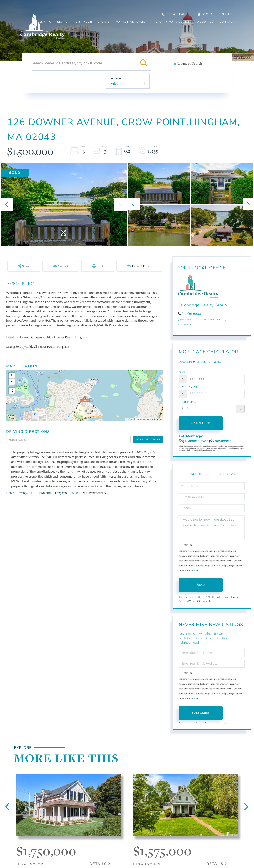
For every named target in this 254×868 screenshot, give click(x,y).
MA (33, 493)
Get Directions (148, 439)
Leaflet (129, 419)
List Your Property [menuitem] (93, 22)
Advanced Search (189, 63)
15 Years (214, 362)
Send (201, 585)
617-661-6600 (191, 313)
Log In (208, 14)
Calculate (201, 423)
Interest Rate (187, 402)
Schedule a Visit (228, 474)
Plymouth (45, 493)
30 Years (199, 362)
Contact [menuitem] (227, 22)
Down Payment (188, 387)
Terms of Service (197, 601)
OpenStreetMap (143, 419)
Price (182, 372)
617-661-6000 (176, 14)
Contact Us (185, 325)
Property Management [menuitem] (171, 22)
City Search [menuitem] (60, 22)
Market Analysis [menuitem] (131, 22)
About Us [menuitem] (205, 22)
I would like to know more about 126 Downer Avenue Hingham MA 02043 (212, 527)
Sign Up (226, 14)
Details (98, 864)
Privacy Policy (191, 570)
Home (10, 493)
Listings (23, 493)
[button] (144, 63)
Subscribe (201, 713)
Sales (114, 83)
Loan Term (185, 362)
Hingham (61, 493)
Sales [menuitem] (38, 22)
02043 (74, 493)
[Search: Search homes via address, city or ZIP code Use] (84, 63)
